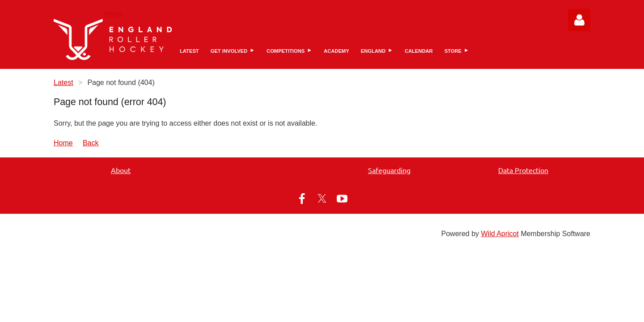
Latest (64, 83)
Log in (579, 20)
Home (113, 14)
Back (91, 143)
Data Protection (523, 170)
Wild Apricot (500, 234)
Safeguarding (389, 170)
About (121, 170)
